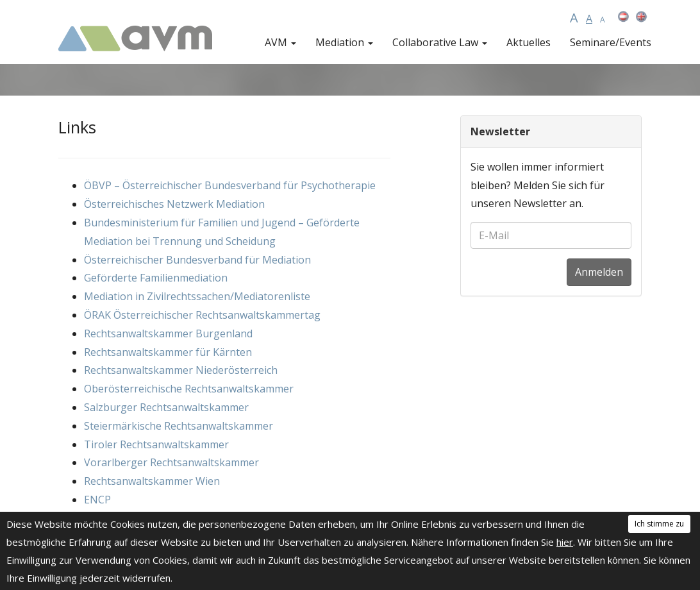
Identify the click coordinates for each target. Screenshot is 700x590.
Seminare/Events (611, 42)
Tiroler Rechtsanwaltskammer (156, 444)
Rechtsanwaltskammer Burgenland (168, 333)
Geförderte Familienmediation (156, 278)
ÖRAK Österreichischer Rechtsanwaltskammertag (202, 315)
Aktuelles (529, 42)
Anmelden (599, 272)
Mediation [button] (344, 42)
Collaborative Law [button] (440, 42)
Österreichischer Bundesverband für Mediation (197, 260)
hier (565, 542)
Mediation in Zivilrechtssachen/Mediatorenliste (197, 296)
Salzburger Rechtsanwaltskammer (166, 407)
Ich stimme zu (659, 524)
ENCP (97, 500)
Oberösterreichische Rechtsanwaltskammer (189, 389)
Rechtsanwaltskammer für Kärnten (168, 352)
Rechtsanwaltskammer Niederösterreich (181, 370)
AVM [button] (280, 42)
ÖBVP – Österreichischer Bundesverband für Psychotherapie (230, 185)
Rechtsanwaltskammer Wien (152, 481)
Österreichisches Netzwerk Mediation (174, 204)
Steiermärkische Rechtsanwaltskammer (179, 426)
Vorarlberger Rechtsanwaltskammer (171, 462)
